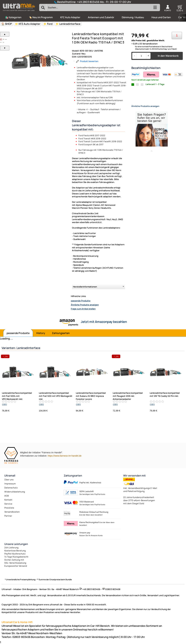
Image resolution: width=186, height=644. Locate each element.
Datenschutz (11, 488)
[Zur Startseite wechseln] (19, 12)
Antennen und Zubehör (101, 17)
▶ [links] (183, 18)
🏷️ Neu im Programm (41, 17)
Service (8, 504)
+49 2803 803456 (88, 2)
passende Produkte (81, 301)
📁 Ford (48, 24)
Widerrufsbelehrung (15, 492)
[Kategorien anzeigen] (155, 9)
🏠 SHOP (7, 24)
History (41, 333)
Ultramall (10, 476)
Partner (8, 516)
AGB (7, 496)
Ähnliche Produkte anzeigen (85, 305)
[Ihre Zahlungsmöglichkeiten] (177, 36)
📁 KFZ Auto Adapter (28, 24)
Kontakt (8, 500)
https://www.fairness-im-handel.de (65, 456)
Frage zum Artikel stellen (83, 309)
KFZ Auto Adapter (70, 17)
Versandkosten (12, 512)
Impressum (10, 484)
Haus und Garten (161, 17)
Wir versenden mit (134, 476)
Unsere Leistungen (16, 544)
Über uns (9, 480)
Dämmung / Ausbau (133, 17)
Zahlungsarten (61, 333)
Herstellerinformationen (85, 287)
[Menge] (141, 56)
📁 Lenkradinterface (68, 24)
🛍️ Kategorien (13, 17)
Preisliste (9, 508)
